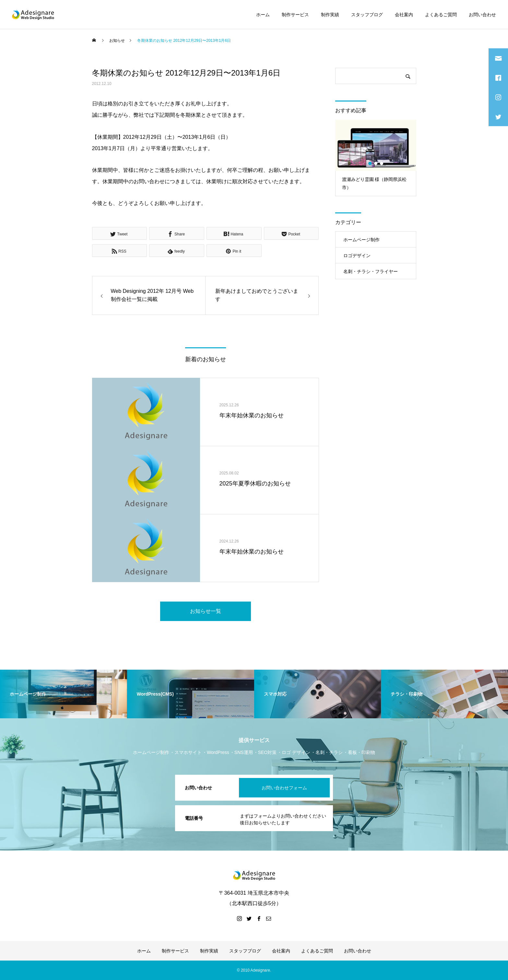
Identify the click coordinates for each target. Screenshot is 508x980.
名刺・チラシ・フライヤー (371, 271)
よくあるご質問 (441, 15)
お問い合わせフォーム (284, 788)
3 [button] (382, 163)
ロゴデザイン (357, 256)
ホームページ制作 (361, 240)
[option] (376, 158)
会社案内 (404, 15)
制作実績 (330, 15)
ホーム (263, 15)
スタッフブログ (367, 15)
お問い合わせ (482, 15)
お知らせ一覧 (206, 611)
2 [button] (376, 163)
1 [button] (370, 163)
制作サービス (295, 15)
